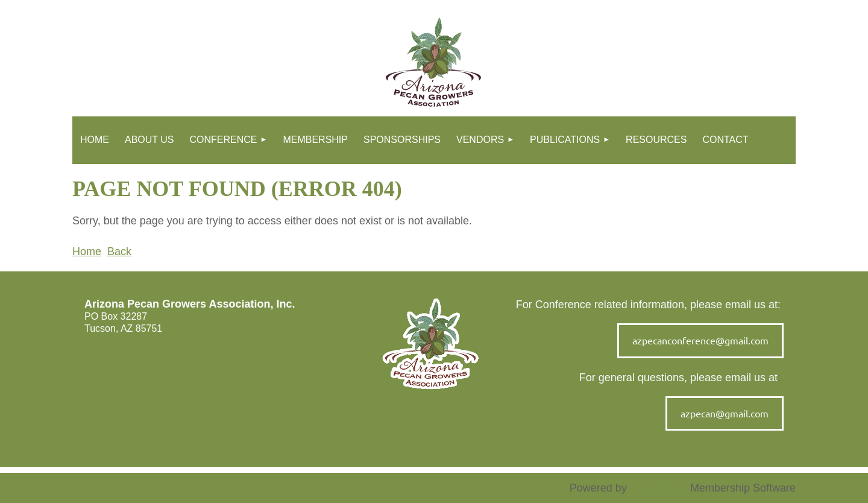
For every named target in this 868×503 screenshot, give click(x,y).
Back (119, 251)
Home (87, 251)
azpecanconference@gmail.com (700, 340)
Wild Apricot (659, 488)
